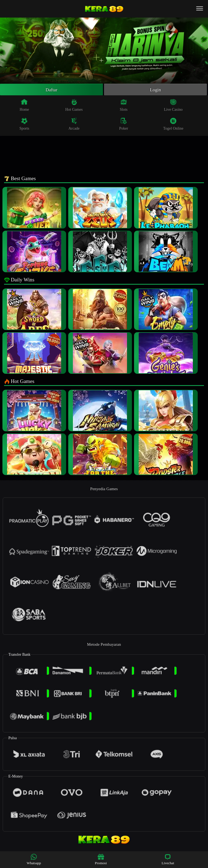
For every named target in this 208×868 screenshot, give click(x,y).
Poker (124, 125)
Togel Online (173, 125)
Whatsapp (34, 859)
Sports (24, 125)
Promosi (101, 859)
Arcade (74, 125)
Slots (124, 106)
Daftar (52, 90)
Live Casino (173, 106)
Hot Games (74, 106)
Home (25, 106)
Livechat (168, 859)
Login (155, 90)
